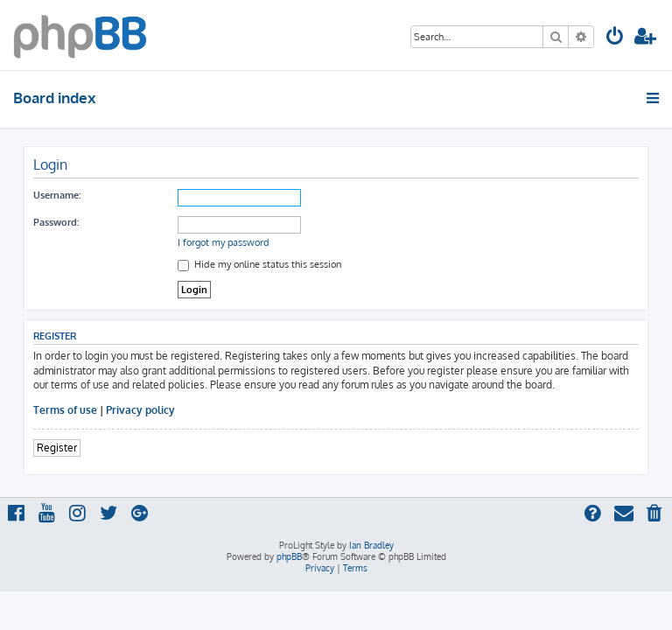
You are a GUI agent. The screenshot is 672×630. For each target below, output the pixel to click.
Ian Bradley (371, 545)
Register (57, 448)
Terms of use (65, 410)
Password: (56, 222)
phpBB (289, 556)
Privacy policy (140, 410)
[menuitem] (615, 38)
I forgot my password (224, 242)
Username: (57, 195)
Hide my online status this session (259, 264)
